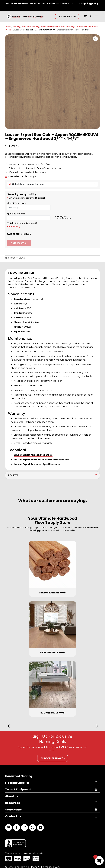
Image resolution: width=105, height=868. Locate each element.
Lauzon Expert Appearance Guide (33, 455)
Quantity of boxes (16, 214)
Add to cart (19, 243)
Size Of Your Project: (17, 203)
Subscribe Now (51, 758)
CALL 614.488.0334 (67, 16)
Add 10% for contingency (22, 223)
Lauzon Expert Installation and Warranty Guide (41, 460)
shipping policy (90, 3)
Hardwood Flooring (30, 27)
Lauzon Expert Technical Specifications (37, 464)
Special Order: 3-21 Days (22, 176)
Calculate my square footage (52, 184)
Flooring (16, 27)
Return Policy (14, 226)
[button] (95, 39)
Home (8, 27)
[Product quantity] (29, 218)
